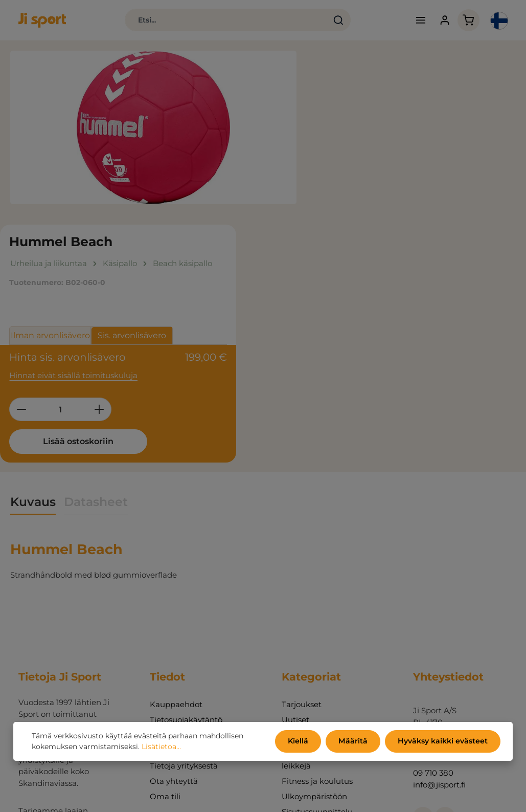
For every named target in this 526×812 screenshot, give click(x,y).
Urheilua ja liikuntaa (320, 571)
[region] (153, 128)
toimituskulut (308, 797)
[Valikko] (418, 21)
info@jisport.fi (439, 621)
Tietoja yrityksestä (184, 602)
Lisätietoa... (161, 747)
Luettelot (167, 587)
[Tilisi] (442, 21)
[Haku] (335, 20)
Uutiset (295, 556)
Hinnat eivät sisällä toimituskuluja (380, 211)
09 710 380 (433, 609)
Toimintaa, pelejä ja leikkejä (318, 594)
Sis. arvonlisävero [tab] (438, 172)
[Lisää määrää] (406, 245)
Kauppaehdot (176, 541)
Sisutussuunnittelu (317, 648)
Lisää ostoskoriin (382, 277)
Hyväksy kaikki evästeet (443, 741)
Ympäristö (169, 571)
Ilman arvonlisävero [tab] (357, 172)
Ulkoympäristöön (314, 633)
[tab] (33, 338)
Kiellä (300, 741)
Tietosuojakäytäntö (186, 556)
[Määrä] (367, 245)
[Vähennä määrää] (327, 245)
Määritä (354, 741)
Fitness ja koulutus (317, 617)
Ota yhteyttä (174, 617)
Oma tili (165, 633)
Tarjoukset (302, 541)
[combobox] (222, 20)
